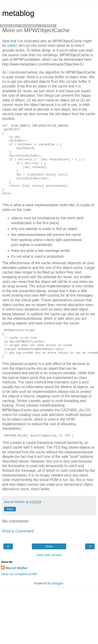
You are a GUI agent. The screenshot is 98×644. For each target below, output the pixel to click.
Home (49, 546)
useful (12, 46)
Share (10, 509)
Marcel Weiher (17, 568)
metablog (18, 13)
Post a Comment (18, 531)
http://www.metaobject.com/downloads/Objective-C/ (43, 64)
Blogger (58, 583)
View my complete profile (19, 574)
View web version (49, 555)
